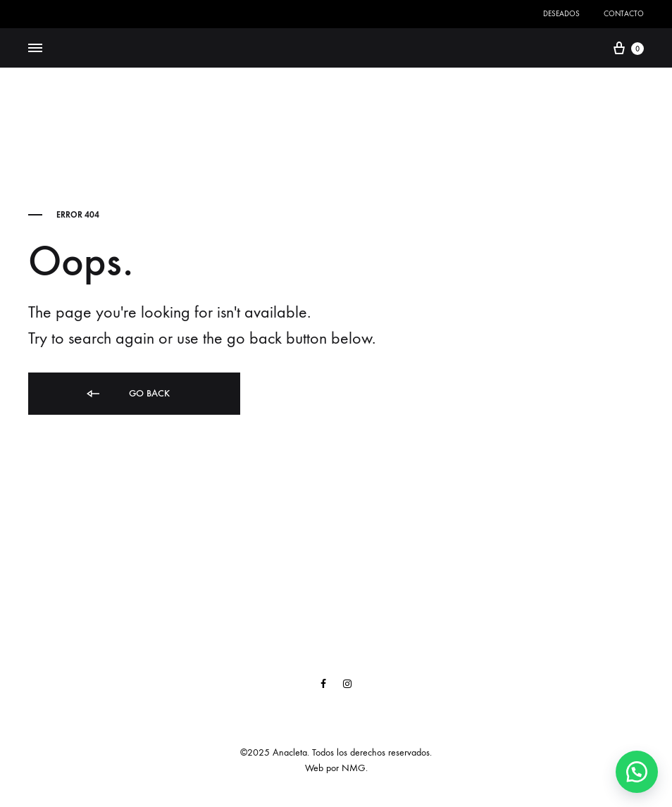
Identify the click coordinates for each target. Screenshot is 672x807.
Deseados (561, 14)
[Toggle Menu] (35, 49)
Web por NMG (335, 768)
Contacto (624, 14)
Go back (127, 394)
